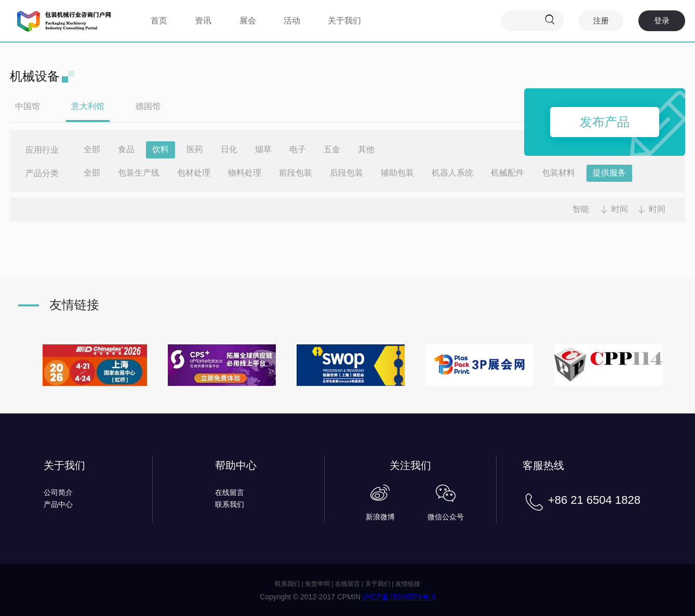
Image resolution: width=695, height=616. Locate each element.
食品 (126, 149)
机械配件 (507, 173)
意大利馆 (88, 106)
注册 (601, 21)
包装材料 (558, 173)
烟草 (263, 149)
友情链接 (408, 584)
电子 (298, 149)
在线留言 (230, 492)
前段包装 (296, 173)
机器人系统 (452, 173)
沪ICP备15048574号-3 (399, 597)
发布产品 (605, 122)
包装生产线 (139, 173)
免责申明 (317, 584)
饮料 (161, 149)
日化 (229, 149)
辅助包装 (397, 173)
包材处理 (194, 173)
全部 (92, 149)
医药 (195, 149)
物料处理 (245, 173)
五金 (332, 149)
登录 (662, 21)
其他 (366, 149)
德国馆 (148, 106)
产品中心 (58, 504)
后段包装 (346, 173)
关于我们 (344, 21)
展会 (248, 21)
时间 (620, 209)
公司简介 (58, 492)
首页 (159, 21)
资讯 (203, 21)
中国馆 (28, 106)
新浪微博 (380, 517)
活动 (292, 21)
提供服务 (609, 173)
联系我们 (230, 504)
